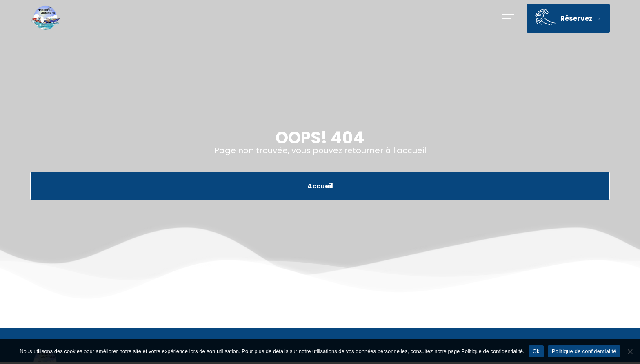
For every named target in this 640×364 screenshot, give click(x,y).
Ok (536, 351)
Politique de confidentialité (584, 351)
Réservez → (568, 19)
